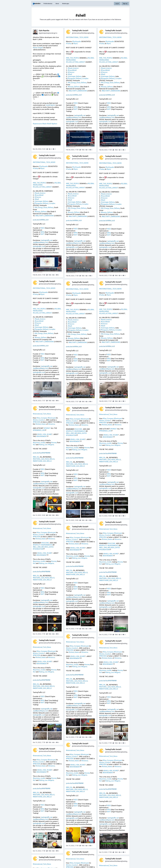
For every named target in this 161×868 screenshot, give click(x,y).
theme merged (38, 48)
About (57, 4)
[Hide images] (35, 498)
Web (83, 150)
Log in (117, 4)
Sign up (125, 4)
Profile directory (48, 4)
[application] (121, 620)
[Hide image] (35, 128)
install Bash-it (51, 105)
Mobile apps (66, 4)
